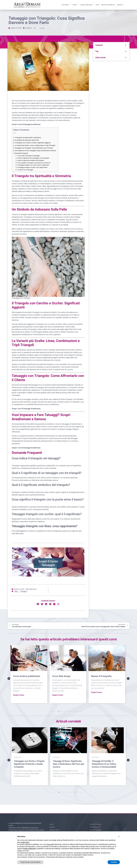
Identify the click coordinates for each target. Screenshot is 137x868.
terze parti (50, 844)
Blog (98, 5)
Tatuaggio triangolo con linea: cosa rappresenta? (33, 167)
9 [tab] (78, 711)
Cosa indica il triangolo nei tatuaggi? (29, 156)
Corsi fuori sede (87, 5)
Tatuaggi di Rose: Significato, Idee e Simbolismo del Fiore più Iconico (68, 764)
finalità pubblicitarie (30, 849)
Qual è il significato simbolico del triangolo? (31, 160)
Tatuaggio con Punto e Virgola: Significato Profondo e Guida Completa (29, 764)
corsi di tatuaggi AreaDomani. (29, 124)
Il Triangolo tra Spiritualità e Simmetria (28, 138)
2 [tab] (56, 711)
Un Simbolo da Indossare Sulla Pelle (27, 140)
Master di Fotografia (102, 676)
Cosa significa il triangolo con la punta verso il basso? (34, 163)
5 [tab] (65, 711)
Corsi (75, 5)
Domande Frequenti (21, 153)
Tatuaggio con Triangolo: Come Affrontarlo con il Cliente (34, 148)
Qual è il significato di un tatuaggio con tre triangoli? (34, 158)
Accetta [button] (114, 862)
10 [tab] (81, 711)
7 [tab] (72, 711)
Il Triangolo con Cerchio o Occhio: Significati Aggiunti (33, 143)
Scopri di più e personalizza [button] (30, 862)
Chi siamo (66, 5)
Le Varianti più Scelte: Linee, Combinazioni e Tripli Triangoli (35, 145)
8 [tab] (75, 711)
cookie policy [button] (25, 842)
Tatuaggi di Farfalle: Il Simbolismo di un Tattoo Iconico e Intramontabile (104, 764)
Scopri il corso (19, 695)
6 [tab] (68, 711)
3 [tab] (59, 711)
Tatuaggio (42, 28)
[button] (38, 604)
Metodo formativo (108, 5)
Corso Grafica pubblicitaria (27, 676)
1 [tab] (52, 711)
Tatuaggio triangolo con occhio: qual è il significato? (34, 165)
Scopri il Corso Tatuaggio (26, 170)
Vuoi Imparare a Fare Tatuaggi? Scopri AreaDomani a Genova (35, 151)
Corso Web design (62, 676)
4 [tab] (62, 711)
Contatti (120, 5)
